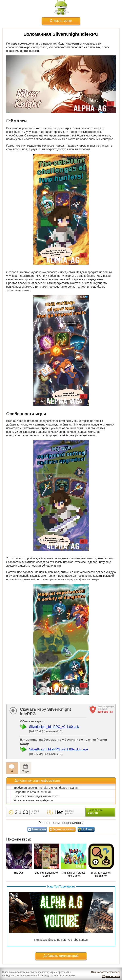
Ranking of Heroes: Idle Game (74, 874)
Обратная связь (111, 976)
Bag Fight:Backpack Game (46, 874)
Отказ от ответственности (106, 972)
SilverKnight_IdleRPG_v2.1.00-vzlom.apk (59, 749)
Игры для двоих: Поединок (101, 874)
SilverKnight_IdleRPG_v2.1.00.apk (54, 727)
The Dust (19, 873)
